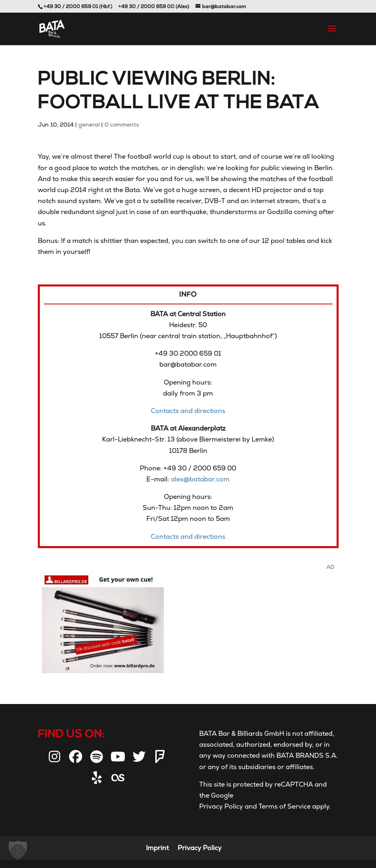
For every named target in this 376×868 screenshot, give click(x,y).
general (89, 125)
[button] (18, 850)
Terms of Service (284, 806)
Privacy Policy (221, 806)
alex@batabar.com (200, 479)
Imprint (157, 848)
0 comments (122, 125)
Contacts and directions (188, 411)
